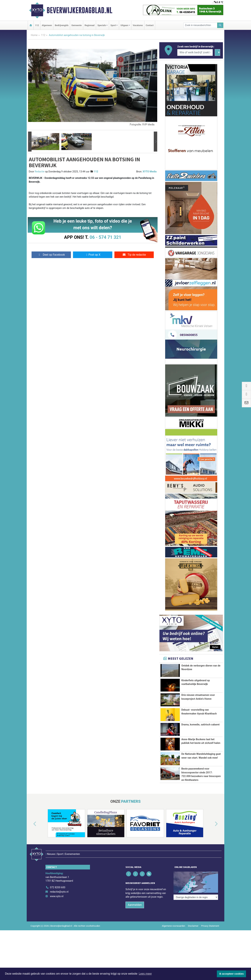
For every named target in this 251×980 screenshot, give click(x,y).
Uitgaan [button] (124, 25)
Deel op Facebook (51, 255)
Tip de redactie (134, 255)
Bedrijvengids (62, 25)
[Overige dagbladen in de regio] (196, 873)
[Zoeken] (220, 25)
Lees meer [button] (145, 974)
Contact (150, 25)
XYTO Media (150, 172)
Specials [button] (102, 25)
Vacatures (138, 25)
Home (34, 35)
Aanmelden (135, 898)
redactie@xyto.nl (59, 885)
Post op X (93, 255)
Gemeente (77, 25)
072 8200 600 (58, 880)
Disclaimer (193, 919)
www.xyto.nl (57, 889)
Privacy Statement (210, 919)
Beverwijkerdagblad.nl (79, 10)
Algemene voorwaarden (174, 919)
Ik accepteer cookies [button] (231, 974)
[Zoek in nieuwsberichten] (200, 25)
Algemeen (47, 25)
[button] (30, 142)
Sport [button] (113, 25)
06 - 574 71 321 (105, 237)
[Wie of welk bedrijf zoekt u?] (195, 52)
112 (37, 25)
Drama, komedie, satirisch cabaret (200, 725)
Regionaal (90, 25)
